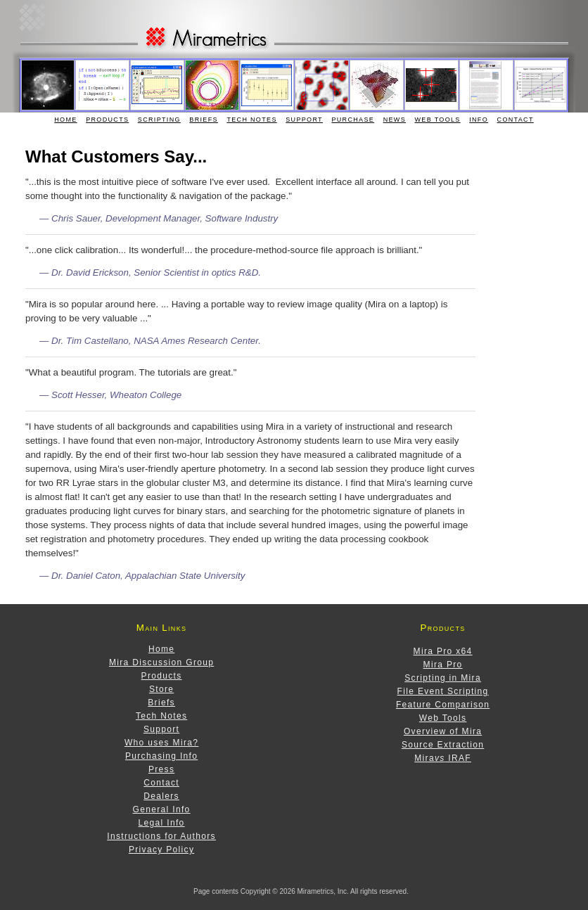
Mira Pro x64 (443, 651)
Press (161, 769)
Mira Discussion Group (161, 662)
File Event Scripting (443, 691)
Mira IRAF (443, 758)
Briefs (204, 120)
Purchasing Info (161, 756)
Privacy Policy (161, 850)
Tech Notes (251, 120)
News (395, 120)
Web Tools (438, 120)
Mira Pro (443, 665)
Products (107, 120)
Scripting (159, 120)
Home (65, 120)
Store (161, 689)
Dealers (161, 796)
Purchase (353, 120)
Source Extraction (443, 745)
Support (304, 120)
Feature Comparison (443, 705)
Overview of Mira (443, 731)
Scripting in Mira (443, 678)
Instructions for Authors (161, 836)
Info (479, 120)
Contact (516, 120)
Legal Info (162, 823)
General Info (162, 809)
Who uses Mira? (161, 743)
